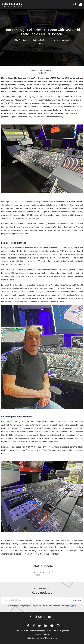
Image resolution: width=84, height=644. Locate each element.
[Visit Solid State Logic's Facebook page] (34, 626)
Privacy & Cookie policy (37, 631)
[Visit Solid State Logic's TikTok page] (28, 626)
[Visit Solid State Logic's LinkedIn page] (46, 626)
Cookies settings (52, 631)
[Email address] (37, 600)
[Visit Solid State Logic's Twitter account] (40, 626)
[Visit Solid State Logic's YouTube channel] (52, 626)
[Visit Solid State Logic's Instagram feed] (58, 626)
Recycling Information (42, 634)
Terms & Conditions (21, 631)
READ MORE (43, 573)
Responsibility (64, 631)
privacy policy (72, 606)
